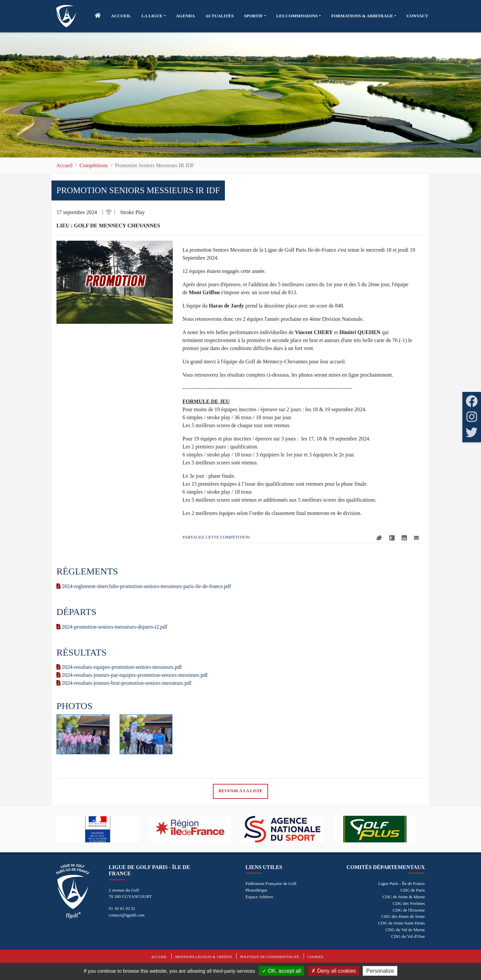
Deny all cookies (334, 971)
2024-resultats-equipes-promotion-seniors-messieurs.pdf (119, 667)
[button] (154, 16)
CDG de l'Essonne (409, 910)
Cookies (315, 957)
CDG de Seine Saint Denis (401, 923)
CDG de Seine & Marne (404, 897)
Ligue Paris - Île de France (402, 883)
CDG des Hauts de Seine (403, 916)
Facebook (392, 538)
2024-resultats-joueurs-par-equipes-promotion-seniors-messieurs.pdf (132, 675)
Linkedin (404, 538)
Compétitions (94, 165)
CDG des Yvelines (409, 903)
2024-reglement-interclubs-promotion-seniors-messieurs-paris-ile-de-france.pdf (144, 586)
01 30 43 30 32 (122, 908)
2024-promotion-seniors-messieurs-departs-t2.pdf (112, 627)
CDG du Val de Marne (405, 930)
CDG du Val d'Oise (408, 936)
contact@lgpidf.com (127, 915)
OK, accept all (282, 971)
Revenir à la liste (241, 791)
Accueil (64, 165)
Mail (416, 538)
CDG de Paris (413, 890)
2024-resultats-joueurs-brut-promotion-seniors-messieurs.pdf (124, 683)
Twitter (379, 538)
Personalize (380, 971)
